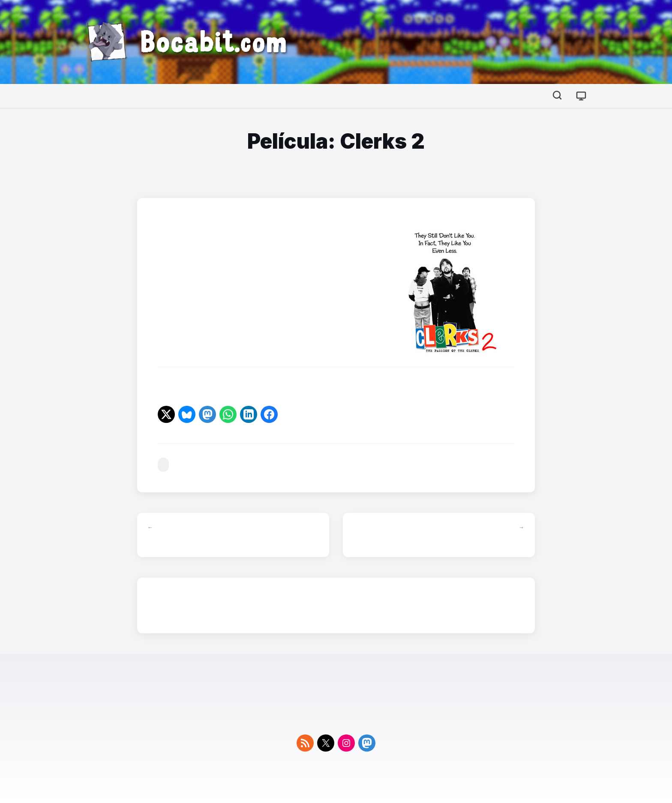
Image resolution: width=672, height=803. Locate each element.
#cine (163, 465)
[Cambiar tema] (581, 96)
